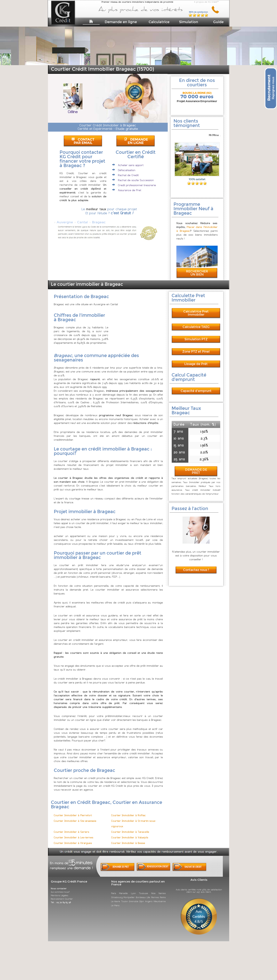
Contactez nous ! (196, 566)
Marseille (123, 890)
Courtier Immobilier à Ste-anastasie (75, 817)
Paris (114, 890)
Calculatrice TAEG (196, 323)
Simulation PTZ (196, 336)
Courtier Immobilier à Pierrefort (73, 812)
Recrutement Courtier (62, 895)
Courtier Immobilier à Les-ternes (74, 834)
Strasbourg (117, 894)
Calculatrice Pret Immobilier (196, 310)
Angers (149, 898)
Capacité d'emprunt (196, 387)
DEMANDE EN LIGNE (136, 141)
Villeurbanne (160, 898)
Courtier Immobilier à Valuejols (130, 834)
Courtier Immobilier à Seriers (72, 828)
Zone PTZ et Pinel (196, 348)
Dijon (142, 898)
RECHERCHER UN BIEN (197, 269)
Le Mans (115, 902)
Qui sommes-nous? (60, 888)
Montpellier (129, 894)
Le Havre (116, 898)
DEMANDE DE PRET (196, 468)
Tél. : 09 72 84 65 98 (61, 899)
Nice (153, 890)
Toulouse (144, 890)
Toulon (125, 898)
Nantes (162, 890)
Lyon (133, 890)
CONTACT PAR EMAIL (83, 141)
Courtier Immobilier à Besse (128, 840)
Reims (163, 894)
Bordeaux (141, 894)
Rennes (155, 894)
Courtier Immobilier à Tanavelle (130, 828)
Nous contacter (59, 885)
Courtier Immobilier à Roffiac (128, 812)
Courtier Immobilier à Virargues (73, 840)
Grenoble (134, 898)
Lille (148, 894)
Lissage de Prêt (196, 360)
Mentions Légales (60, 892)
